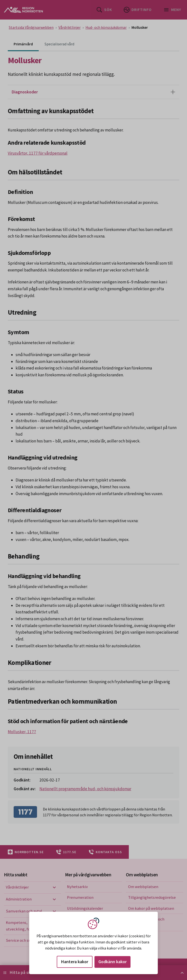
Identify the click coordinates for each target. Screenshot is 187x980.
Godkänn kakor (112, 962)
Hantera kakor (75, 962)
